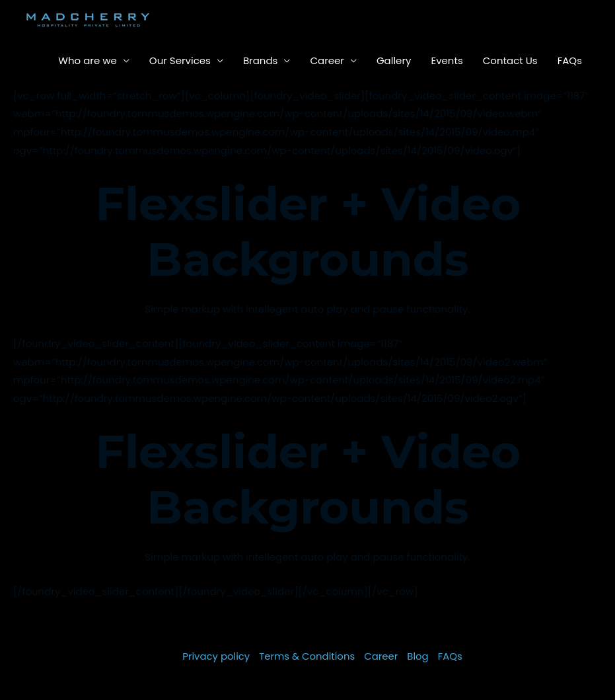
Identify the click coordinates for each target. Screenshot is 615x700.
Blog (418, 656)
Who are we (88, 60)
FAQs (570, 60)
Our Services (180, 60)
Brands (261, 60)
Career (327, 60)
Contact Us (510, 60)
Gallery (394, 60)
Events (447, 60)
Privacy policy (216, 656)
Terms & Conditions (307, 656)
